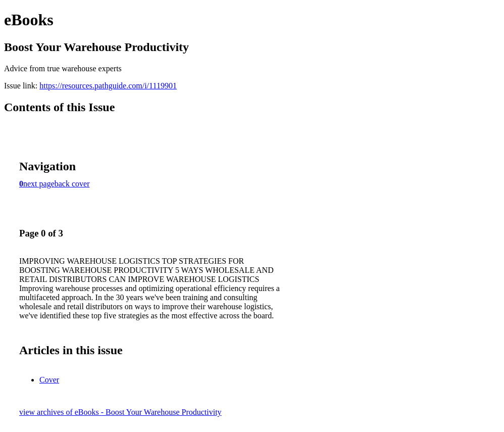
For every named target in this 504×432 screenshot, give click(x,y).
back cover (72, 184)
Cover (49, 380)
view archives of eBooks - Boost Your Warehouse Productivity (120, 412)
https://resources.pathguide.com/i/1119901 (108, 86)
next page (39, 184)
